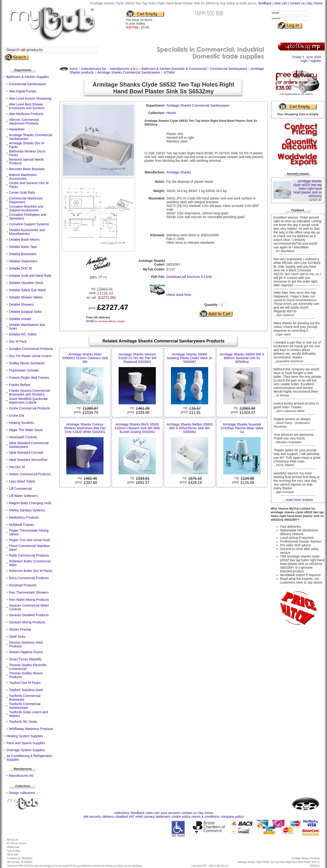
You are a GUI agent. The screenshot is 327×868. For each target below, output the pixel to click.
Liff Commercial (20, 489)
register (316, 61)
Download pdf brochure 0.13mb (189, 277)
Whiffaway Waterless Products (31, 729)
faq (309, 3)
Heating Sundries (22, 423)
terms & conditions (206, 817)
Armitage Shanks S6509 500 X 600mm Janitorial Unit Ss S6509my (242, 358)
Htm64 (171, 113)
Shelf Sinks (17, 637)
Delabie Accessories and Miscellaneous (27, 232)
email (90, 321)
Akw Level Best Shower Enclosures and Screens (27, 106)
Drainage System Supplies (26, 750)
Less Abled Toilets (22, 481)
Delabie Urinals (20, 319)
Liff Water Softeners (23, 496)
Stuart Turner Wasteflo (25, 659)
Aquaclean (17, 129)
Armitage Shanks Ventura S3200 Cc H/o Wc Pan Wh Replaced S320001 (137, 358)
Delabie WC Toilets (23, 334)
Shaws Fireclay (20, 629)
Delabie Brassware (23, 254)
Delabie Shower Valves (26, 297)
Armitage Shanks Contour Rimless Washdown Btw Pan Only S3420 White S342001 (85, 428)
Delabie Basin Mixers (24, 240)
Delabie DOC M (20, 268)
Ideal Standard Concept (26, 453)
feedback (265, 3)
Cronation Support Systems (29, 224)
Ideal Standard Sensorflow (28, 460)
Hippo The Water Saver (26, 430)
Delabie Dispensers (23, 261)
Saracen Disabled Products (29, 615)
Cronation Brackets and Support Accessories (26, 208)
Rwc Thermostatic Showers (29, 592)
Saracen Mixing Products (27, 622)
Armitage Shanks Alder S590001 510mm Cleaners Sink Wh (85, 358)
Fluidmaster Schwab (24, 370)
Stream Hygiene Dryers (26, 652)
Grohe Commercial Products (30, 408)
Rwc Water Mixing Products (29, 600)
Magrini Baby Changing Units (30, 503)
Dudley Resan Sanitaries (27, 363)
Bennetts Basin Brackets (27, 169)
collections (122, 813)
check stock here (179, 295)
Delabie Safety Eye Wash (27, 290)
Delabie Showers (21, 304)
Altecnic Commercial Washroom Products (24, 122)
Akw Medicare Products (26, 114)
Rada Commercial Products (29, 555)
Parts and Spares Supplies (26, 743)
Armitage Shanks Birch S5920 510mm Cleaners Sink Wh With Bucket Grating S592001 (137, 428)
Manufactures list (21, 776)
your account (170, 813)
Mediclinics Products (24, 517)
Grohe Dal (17, 415)
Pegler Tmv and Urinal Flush (30, 540)
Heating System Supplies (25, 736)
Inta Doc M (17, 467)
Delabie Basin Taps (23, 247)
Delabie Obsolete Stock (26, 283)
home (319, 3)
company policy (232, 817)
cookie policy (181, 817)
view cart (281, 3)
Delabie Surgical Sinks (25, 312)
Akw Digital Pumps (23, 91)
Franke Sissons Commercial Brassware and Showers (29, 392)
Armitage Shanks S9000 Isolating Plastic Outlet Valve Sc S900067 (190, 358)
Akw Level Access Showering (30, 98)
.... (298, 500)
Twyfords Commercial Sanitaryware (25, 706)
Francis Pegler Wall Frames (29, 378)
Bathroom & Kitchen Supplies (28, 77)
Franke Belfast (20, 385)
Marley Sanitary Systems (27, 510)
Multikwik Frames (22, 525)
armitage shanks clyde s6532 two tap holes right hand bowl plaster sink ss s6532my (307, 189)
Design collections (22, 793)
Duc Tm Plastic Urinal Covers (30, 356)
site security (92, 817)
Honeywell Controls (23, 437)
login (304, 61)
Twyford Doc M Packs (25, 683)
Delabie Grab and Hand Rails (30, 276)
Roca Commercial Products (29, 578)
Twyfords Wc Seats (23, 722)
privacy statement (157, 817)
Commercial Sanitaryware (27, 84)
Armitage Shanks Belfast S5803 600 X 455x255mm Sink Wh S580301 (190, 428)
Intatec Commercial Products (30, 474)
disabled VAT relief (129, 817)
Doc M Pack (18, 341)
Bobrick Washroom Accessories (23, 177)
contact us (297, 3)
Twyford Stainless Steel (26, 690)
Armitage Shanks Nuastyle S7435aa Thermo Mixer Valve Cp (242, 428)
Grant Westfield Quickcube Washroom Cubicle (28, 401)
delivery (108, 817)
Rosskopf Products (23, 585)
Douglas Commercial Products (31, 349)
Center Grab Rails (22, 193)
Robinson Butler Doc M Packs (31, 571)
